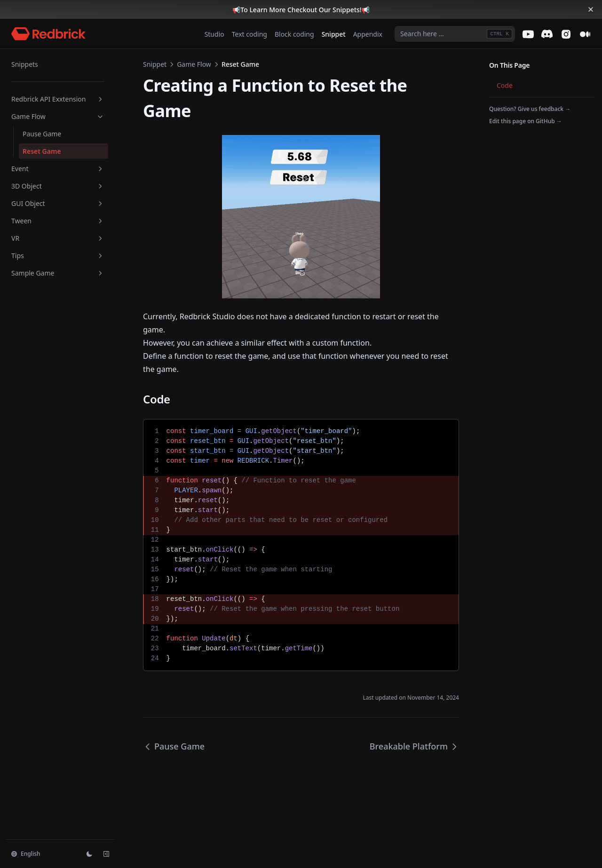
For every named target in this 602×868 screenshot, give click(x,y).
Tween (58, 221)
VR (58, 238)
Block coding (294, 34)
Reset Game (42, 151)
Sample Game (58, 273)
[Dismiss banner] (591, 9)
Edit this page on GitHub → (526, 121)
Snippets (25, 64)
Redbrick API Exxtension (58, 99)
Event (58, 169)
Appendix (368, 34)
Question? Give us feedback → (530, 109)
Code (505, 85)
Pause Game (42, 134)
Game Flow (58, 116)
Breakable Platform (414, 746)
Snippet (334, 34)
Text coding (250, 34)
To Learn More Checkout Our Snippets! (301, 10)
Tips (58, 256)
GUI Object (58, 203)
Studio (214, 34)
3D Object (58, 186)
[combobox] (455, 34)
